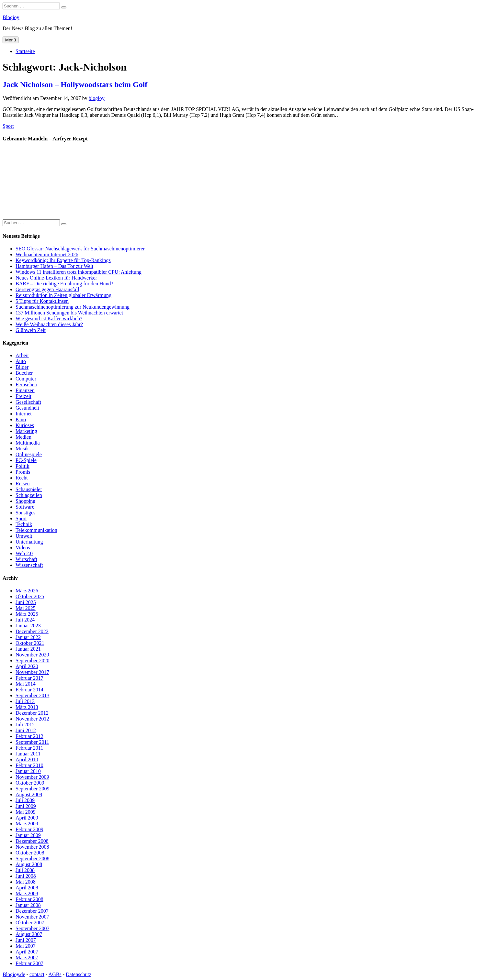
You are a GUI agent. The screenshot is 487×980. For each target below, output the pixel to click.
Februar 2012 (29, 736)
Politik (23, 466)
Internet (24, 414)
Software (25, 507)
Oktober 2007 (30, 923)
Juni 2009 (26, 806)
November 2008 (32, 847)
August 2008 (29, 864)
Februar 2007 (29, 963)
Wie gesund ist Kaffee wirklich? (49, 319)
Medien (23, 437)
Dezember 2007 (32, 911)
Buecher (24, 373)
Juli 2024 (25, 620)
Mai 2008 (26, 882)
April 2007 (27, 952)
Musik (22, 449)
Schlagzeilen (29, 495)
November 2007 (32, 917)
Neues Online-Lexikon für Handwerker (56, 278)
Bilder (22, 367)
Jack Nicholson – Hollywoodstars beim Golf (75, 84)
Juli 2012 (25, 725)
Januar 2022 (28, 637)
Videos (23, 548)
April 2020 (27, 666)
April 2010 (27, 760)
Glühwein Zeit (31, 330)
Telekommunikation (36, 530)
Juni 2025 (26, 602)
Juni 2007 (26, 940)
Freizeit (23, 396)
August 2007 (29, 934)
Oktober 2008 (30, 853)
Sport (8, 126)
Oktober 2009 (30, 783)
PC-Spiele (26, 460)
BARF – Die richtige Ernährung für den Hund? (64, 284)
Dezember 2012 (32, 713)
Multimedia (28, 443)
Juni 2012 (26, 730)
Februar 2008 (29, 899)
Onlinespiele (29, 454)
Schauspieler (29, 489)
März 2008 (27, 893)
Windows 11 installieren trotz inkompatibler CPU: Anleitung (79, 272)
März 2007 (27, 958)
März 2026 (27, 591)
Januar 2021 (28, 649)
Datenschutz (79, 974)
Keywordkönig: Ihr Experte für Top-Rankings (63, 260)
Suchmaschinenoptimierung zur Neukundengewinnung (73, 307)
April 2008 (27, 888)
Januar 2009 (28, 835)
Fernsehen (26, 385)
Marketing (26, 431)
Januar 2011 (28, 754)
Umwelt (24, 536)
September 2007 (32, 928)
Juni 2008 (26, 876)
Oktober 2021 (30, 643)
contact (37, 974)
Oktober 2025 (30, 596)
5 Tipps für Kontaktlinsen (42, 301)
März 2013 (27, 707)
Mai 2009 (26, 812)
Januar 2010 (28, 771)
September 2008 (32, 859)
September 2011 (32, 742)
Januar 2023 (28, 626)
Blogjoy (11, 17)
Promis (23, 472)
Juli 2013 (25, 701)
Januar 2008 (28, 905)
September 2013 (32, 695)
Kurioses (25, 425)
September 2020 (32, 661)
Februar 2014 (29, 690)
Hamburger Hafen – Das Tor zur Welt (54, 266)
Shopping (25, 501)
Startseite (25, 51)
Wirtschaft (26, 559)
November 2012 (32, 719)
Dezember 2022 (32, 631)
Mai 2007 (26, 946)
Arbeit (22, 355)
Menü (11, 40)
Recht (22, 478)
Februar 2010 (29, 765)
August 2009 (29, 794)
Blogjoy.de (14, 974)
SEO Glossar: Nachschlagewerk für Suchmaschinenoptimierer (80, 249)
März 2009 (27, 824)
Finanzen (25, 390)
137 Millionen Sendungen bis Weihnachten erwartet (69, 313)
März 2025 (27, 614)
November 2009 (32, 777)
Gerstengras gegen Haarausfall (47, 289)
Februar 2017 (29, 678)
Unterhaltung (29, 542)
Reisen (23, 484)
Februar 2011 (29, 748)
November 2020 (32, 655)
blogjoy (97, 98)
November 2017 (32, 672)
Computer (26, 379)
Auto (21, 361)
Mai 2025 (26, 608)
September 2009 (32, 789)
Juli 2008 (25, 870)
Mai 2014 (26, 684)
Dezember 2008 (32, 841)
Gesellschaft (28, 402)
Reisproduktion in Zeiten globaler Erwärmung (63, 295)
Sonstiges (25, 513)
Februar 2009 (29, 829)
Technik (24, 524)
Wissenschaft (29, 565)
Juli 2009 (25, 800)
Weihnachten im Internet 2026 (47, 254)
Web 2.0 (24, 553)
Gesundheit (27, 408)
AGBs (55, 974)
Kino (21, 419)
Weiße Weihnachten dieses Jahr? (49, 324)
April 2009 (27, 818)
